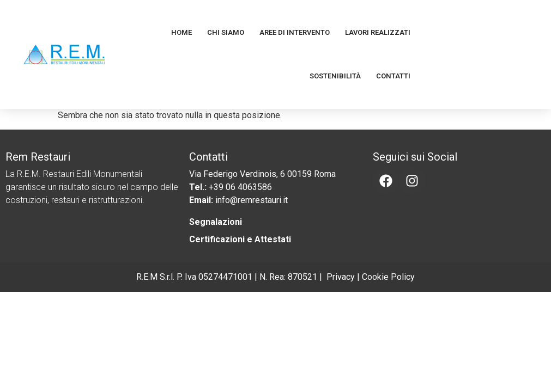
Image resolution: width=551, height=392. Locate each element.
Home (181, 32)
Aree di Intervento (295, 32)
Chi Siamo (226, 32)
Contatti (393, 76)
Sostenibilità (335, 76)
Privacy (341, 277)
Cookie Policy (388, 277)
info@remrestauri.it (252, 200)
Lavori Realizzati (378, 32)
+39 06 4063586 (240, 187)
